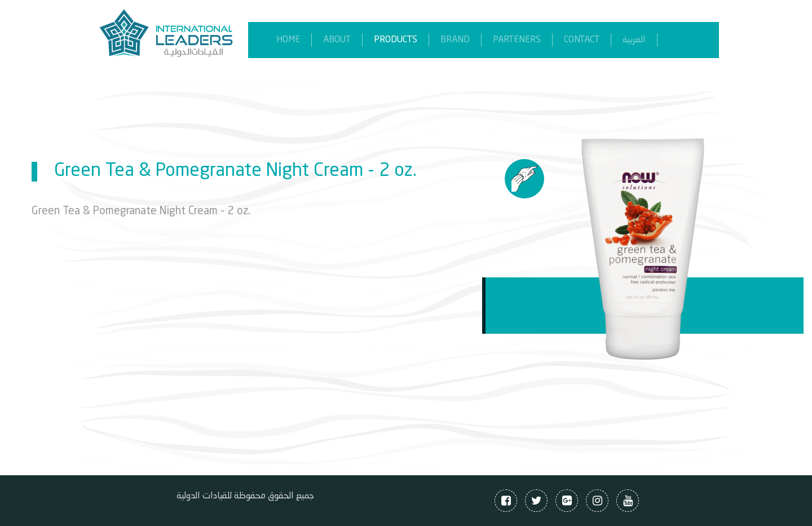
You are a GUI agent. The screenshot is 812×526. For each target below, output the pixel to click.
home (288, 40)
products (396, 40)
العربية (634, 40)
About (337, 40)
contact (582, 40)
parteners (517, 40)
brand (455, 40)
